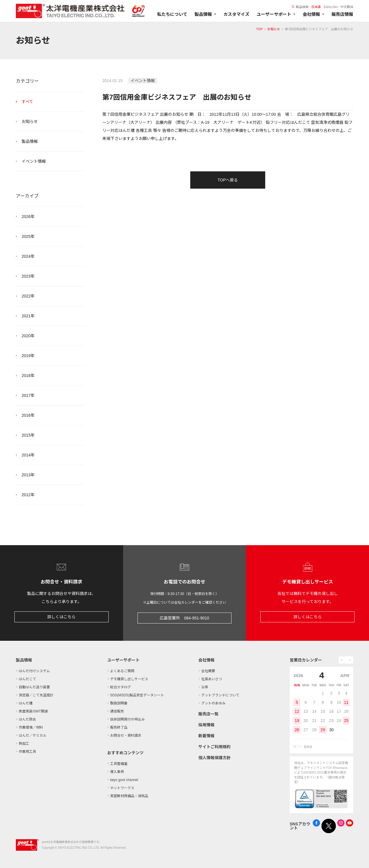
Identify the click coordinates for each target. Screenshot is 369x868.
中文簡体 (347, 7)
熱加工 (24, 744)
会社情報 (206, 660)
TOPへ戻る (228, 180)
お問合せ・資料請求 (126, 736)
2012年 (28, 495)
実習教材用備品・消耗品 (129, 796)
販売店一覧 (208, 714)
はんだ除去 (27, 719)
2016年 (28, 415)
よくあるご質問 (122, 671)
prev (342, 660)
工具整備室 (119, 764)
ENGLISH (331, 7)
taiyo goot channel (124, 780)
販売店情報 (342, 14)
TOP (259, 29)
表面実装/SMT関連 (33, 711)
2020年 (28, 336)
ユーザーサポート (123, 660)
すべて (27, 102)
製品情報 (30, 141)
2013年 (28, 475)
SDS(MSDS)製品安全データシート (137, 695)
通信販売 (117, 711)
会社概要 (208, 671)
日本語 (316, 7)
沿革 (205, 687)
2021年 (28, 316)
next (350, 660)
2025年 (28, 236)
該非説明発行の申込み (127, 719)
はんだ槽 (26, 703)
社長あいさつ (212, 679)
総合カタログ (121, 687)
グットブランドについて (220, 695)
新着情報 (206, 736)
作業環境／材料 (31, 727)
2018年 (28, 376)
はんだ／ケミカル (33, 736)
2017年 (28, 395)
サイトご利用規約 (214, 747)
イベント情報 (34, 161)
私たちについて (172, 14)
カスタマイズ (236, 14)
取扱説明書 (119, 703)
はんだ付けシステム (34, 671)
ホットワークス (122, 788)
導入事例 (117, 772)
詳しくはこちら (61, 617)
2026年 (28, 217)
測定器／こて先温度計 (36, 695)
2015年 (28, 435)
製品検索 (300, 7)
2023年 (28, 276)
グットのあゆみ (213, 703)
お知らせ (274, 29)
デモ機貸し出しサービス (129, 679)
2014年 (28, 455)
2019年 (28, 356)
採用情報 (206, 725)
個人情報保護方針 (214, 758)
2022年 (28, 296)
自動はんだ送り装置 (34, 687)
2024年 (28, 256)
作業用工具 (27, 752)
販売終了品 (119, 727)
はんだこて (27, 679)
